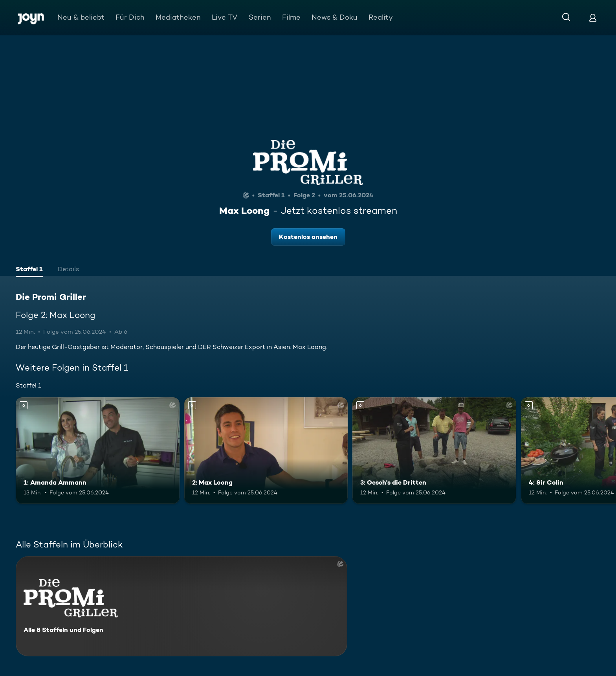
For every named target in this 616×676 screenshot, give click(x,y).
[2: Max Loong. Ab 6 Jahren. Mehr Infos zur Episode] (266, 451)
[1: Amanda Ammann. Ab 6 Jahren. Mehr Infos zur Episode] (98, 451)
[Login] (593, 17)
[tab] (29, 270)
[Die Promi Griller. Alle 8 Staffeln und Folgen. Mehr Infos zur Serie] (181, 606)
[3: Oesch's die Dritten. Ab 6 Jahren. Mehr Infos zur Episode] (434, 451)
